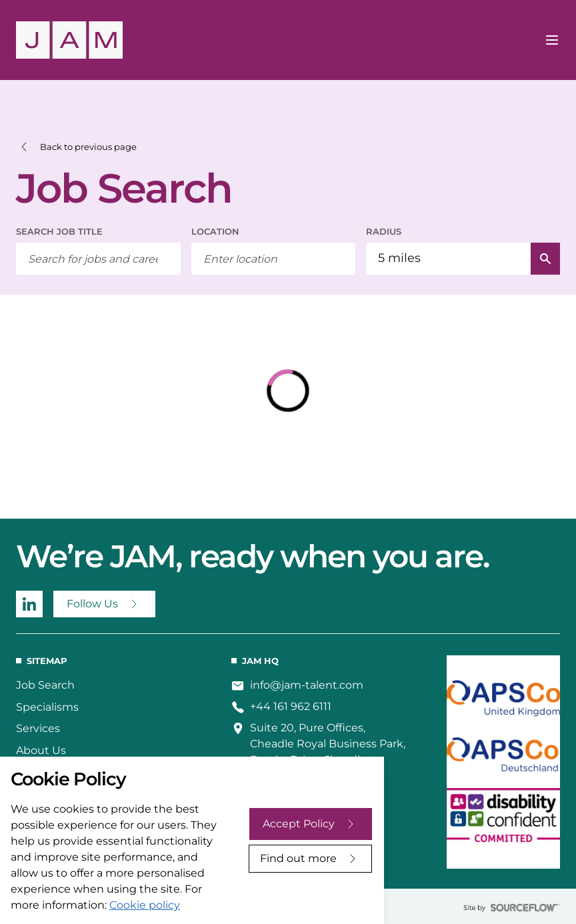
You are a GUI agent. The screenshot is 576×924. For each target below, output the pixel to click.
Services (38, 728)
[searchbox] (98, 259)
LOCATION (215, 231)
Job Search (45, 685)
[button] (76, 147)
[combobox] (274, 259)
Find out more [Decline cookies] (298, 858)
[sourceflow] (512, 908)
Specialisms (47, 707)
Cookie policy (145, 905)
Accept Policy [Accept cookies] (299, 824)
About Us (41, 750)
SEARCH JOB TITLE (59, 231)
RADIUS (384, 231)
